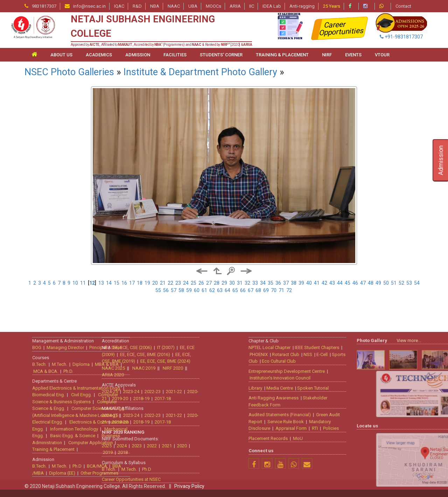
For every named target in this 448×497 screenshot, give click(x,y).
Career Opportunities (342, 29)
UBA (193, 6)
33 (255, 283)
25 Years (332, 6)
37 (286, 283)
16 (124, 283)
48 (371, 283)
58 (181, 290)
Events (353, 55)
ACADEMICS (99, 55)
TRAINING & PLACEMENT (282, 55)
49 (378, 283)
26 (201, 283)
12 (92, 283)
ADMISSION (138, 55)
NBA (155, 6)
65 (235, 290)
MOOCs (213, 6)
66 (243, 290)
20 (155, 283)
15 (117, 283)
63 (220, 290)
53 (409, 283)
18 (140, 283)
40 (309, 283)
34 (263, 283)
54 (417, 283)
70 (274, 290)
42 (324, 283)
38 (294, 283)
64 (227, 290)
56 (166, 290)
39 (301, 283)
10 (75, 283)
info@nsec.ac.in (89, 6)
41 (317, 283)
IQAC (119, 6)
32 (247, 283)
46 (355, 283)
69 (266, 290)
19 (147, 283)
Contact (403, 6)
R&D (137, 6)
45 (348, 283)
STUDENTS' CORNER (221, 55)
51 (394, 283)
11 (83, 283)
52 (401, 283)
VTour (382, 55)
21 (163, 283)
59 (189, 290)
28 (217, 283)
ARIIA (235, 6)
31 (240, 283)
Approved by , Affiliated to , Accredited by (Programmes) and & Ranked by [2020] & (162, 45)
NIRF (327, 55)
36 (278, 283)
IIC (252, 6)
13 (101, 283)
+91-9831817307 (401, 37)
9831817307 (44, 6)
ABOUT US (61, 55)
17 (132, 283)
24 (186, 283)
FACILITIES (175, 55)
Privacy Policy (189, 486)
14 (109, 283)
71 (281, 290)
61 (204, 290)
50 (386, 283)
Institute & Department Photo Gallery (200, 72)
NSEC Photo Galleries (69, 72)
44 (340, 283)
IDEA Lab (272, 6)
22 (170, 283)
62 (212, 290)
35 (271, 283)
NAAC (174, 6)
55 (158, 290)
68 (258, 290)
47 (363, 283)
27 (209, 283)
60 (197, 290)
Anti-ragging (302, 6)
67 (251, 290)
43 (332, 283)
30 (232, 283)
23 (178, 283)
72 (289, 290)
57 (174, 290)
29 (224, 283)
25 (194, 283)
